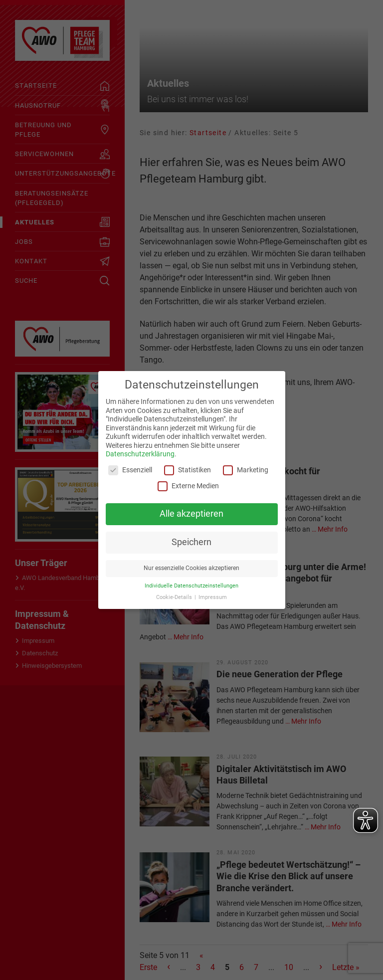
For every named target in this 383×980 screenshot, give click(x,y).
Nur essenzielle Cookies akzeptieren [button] (191, 568)
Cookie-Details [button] (175, 597)
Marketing (246, 470)
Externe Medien (188, 486)
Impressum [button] (213, 597)
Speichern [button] (191, 542)
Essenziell (130, 470)
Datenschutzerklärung (140, 454)
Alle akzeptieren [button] (191, 514)
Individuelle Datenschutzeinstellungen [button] (191, 586)
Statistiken (188, 470)
